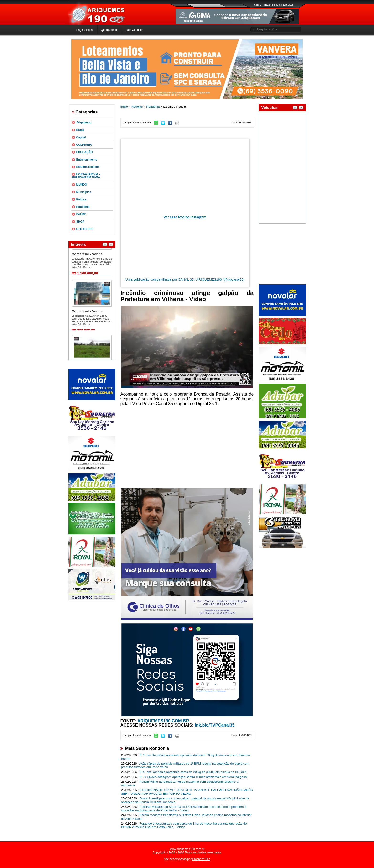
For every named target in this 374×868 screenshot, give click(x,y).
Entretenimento (87, 160)
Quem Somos (110, 30)
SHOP (80, 222)
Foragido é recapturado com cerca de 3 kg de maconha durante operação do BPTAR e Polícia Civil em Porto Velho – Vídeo (184, 825)
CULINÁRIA (84, 145)
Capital (81, 137)
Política (81, 199)
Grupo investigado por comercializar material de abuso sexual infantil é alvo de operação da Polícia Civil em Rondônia (185, 800)
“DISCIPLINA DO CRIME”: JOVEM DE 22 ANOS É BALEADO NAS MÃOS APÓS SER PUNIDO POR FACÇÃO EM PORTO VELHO (187, 792)
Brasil (80, 130)
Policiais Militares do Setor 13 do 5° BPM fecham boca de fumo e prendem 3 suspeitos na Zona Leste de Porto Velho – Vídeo (184, 809)
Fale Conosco (134, 30)
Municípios (84, 192)
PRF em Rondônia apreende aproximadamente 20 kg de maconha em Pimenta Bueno (186, 757)
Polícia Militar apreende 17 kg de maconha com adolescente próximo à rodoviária (180, 783)
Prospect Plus (201, 859)
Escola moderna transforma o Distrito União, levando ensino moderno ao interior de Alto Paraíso (186, 817)
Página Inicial (85, 30)
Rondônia (83, 207)
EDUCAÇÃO (85, 152)
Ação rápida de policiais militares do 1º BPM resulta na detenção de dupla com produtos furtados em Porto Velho (185, 765)
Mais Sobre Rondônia (147, 748)
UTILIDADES (85, 229)
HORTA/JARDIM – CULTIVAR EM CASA (86, 176)
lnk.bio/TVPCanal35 (215, 725)
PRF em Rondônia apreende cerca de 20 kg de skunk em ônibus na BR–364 (193, 772)
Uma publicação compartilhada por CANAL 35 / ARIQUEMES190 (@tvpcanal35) (185, 279)
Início (124, 107)
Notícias (137, 107)
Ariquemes (84, 123)
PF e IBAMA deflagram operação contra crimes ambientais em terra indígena (193, 777)
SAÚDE (81, 214)
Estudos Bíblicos (88, 167)
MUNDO (82, 185)
